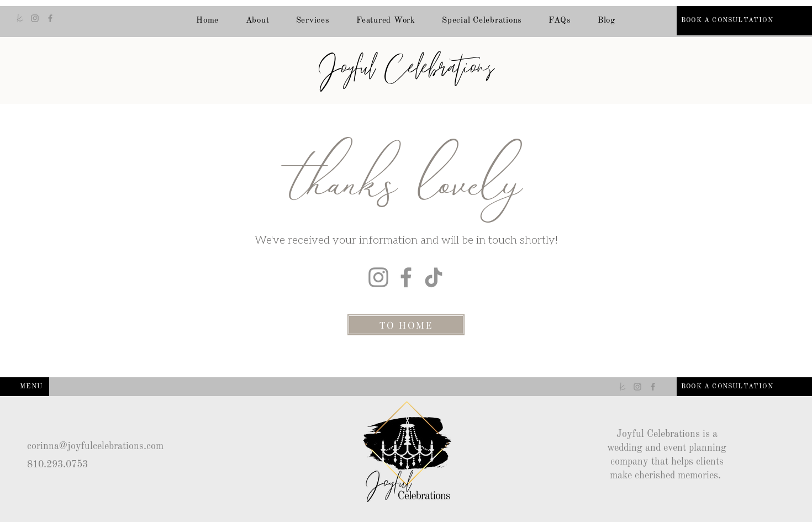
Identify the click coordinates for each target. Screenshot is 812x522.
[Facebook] (50, 18)
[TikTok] (434, 277)
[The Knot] (19, 18)
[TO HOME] (406, 325)
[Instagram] (35, 18)
